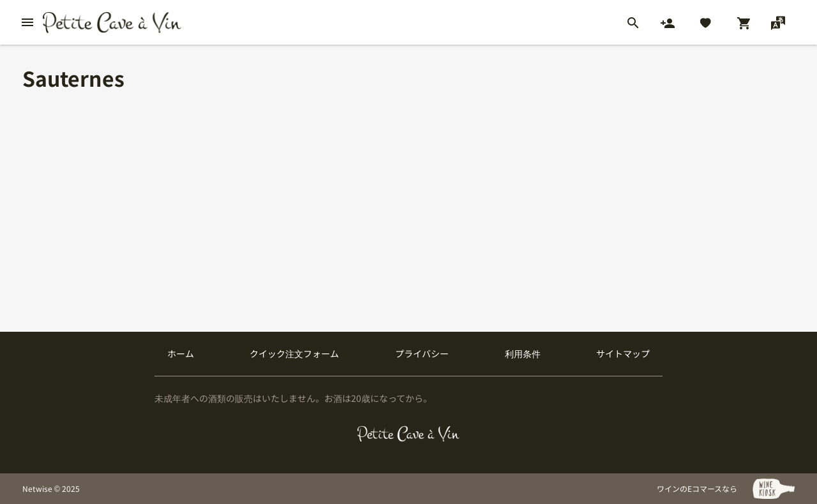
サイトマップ (623, 353)
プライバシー (422, 353)
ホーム (181, 353)
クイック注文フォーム (294, 353)
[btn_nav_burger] (27, 22)
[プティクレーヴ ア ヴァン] (409, 434)
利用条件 (523, 353)
